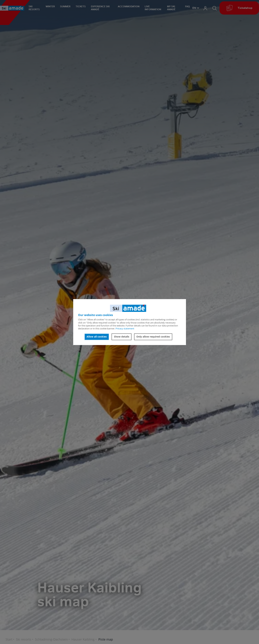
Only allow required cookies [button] (153, 337)
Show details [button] (122, 337)
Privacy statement (125, 329)
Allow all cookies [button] (97, 337)
